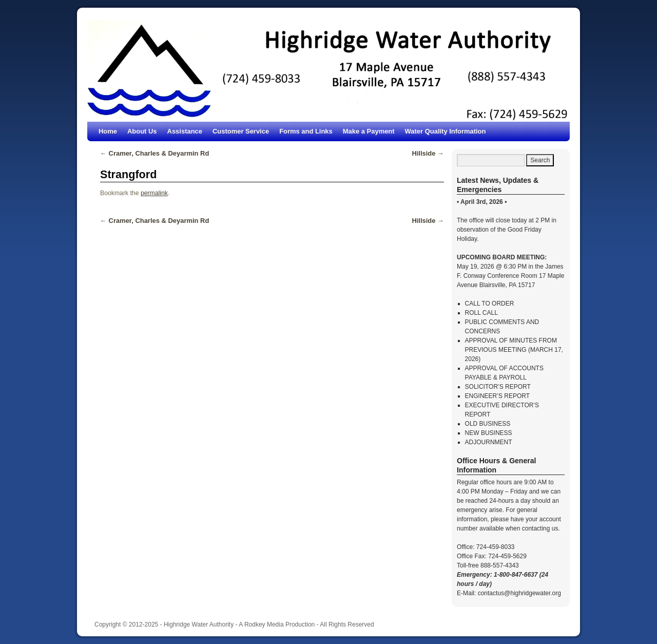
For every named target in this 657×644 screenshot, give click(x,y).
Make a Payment (369, 131)
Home (108, 131)
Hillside (428, 153)
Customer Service (241, 131)
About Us (142, 131)
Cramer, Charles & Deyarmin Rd (154, 153)
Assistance (185, 131)
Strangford (128, 174)
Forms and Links (306, 131)
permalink (154, 193)
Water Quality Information (446, 131)
